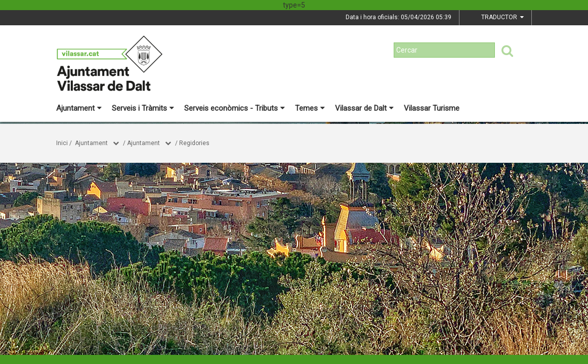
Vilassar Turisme (432, 108)
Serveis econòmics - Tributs (235, 108)
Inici (62, 143)
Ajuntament (79, 108)
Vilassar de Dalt (364, 108)
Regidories (194, 143)
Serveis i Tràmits (143, 108)
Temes (310, 108)
